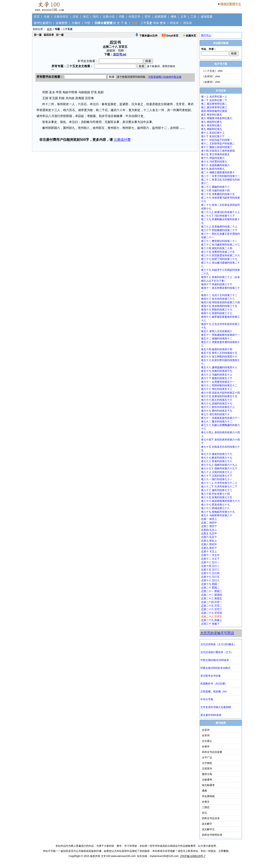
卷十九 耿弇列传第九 (213, 169)
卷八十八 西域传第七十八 (215, 508)
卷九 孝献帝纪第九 (212, 129)
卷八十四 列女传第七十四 (215, 494)
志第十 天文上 (209, 552)
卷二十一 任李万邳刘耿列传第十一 (220, 176)
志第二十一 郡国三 (212, 591)
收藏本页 (189, 36)
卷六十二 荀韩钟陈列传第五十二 (219, 385)
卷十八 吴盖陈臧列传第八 (215, 165)
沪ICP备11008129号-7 (193, 856)
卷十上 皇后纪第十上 (213, 133)
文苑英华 (207, 769)
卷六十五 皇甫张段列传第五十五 (219, 396)
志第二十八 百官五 (212, 617)
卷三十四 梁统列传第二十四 (217, 248)
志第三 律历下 (209, 526)
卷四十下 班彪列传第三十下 (217, 284)
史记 (204, 813)
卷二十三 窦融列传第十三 (215, 187)
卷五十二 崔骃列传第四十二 (217, 339)
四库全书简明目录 (212, 835)
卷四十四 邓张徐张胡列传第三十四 (220, 302)
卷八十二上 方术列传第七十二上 (219, 483)
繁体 (163, 23)
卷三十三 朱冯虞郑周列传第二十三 (220, 245)
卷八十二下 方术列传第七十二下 (219, 487)
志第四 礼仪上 (209, 530)
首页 (37, 17)
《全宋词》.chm (211, 76)
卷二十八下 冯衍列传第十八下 (218, 216)
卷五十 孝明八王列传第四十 (217, 331)
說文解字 (207, 824)
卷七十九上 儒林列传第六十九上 (219, 465)
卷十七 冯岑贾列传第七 (214, 162)
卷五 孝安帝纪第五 (212, 115)
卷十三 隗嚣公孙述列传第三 (217, 147)
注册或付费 (122, 140)
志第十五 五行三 (210, 570)
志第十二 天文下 (210, 559)
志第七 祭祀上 (209, 541)
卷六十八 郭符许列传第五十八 (218, 407)
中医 (87, 23)
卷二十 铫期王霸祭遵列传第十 (218, 172)
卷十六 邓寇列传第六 (213, 158)
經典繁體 (161, 17)
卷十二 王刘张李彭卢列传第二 (218, 144)
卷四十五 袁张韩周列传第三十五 (219, 306)
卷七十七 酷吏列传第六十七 (217, 458)
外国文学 (134, 17)
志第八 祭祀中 (209, 544)
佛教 (173, 17)
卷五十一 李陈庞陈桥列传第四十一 (220, 335)
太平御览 (207, 763)
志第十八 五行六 (210, 580)
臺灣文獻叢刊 (43, 23)
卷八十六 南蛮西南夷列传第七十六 (220, 501)
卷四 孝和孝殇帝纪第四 (214, 111)
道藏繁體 (62, 23)
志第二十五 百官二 (212, 606)
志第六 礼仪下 (209, 537)
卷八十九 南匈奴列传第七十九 (218, 512)
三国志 (206, 807)
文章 (183, 17)
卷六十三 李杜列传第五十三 (217, 389)
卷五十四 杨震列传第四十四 (217, 349)
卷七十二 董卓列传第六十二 (217, 422)
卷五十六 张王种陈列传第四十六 (219, 357)
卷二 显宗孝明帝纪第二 (214, 104)
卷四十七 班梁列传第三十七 (217, 313)
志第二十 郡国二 (210, 588)
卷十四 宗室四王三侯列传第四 (218, 151)
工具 (193, 17)
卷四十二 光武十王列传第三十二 (219, 295)
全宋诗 (206, 730)
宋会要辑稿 (208, 796)
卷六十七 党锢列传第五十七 (217, 404)
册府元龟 (207, 774)
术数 (122, 17)
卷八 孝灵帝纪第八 (212, 126)
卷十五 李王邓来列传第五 (215, 154)
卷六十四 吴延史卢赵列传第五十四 (220, 393)
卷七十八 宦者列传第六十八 (217, 461)
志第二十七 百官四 (212, 613)
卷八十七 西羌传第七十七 (215, 505)
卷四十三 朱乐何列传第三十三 (218, 299)
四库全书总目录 (211, 818)
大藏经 (76, 23)
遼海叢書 (207, 17)
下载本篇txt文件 (146, 36)
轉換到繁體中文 (231, 4)
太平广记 (207, 758)
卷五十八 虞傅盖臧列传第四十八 (219, 367)
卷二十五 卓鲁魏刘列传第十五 (218, 194)
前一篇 (38, 35)
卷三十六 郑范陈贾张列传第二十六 (220, 255)
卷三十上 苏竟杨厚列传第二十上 (219, 227)
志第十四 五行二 (210, 566)
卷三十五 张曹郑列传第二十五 (218, 252)
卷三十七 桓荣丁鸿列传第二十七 (219, 259)
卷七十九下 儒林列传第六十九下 (219, 469)
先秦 (47, 17)
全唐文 (206, 802)
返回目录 (49, 35)
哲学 (148, 17)
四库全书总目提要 (212, 752)
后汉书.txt (120, 54)
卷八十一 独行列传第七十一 (217, 479)
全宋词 (206, 735)
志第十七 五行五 (210, 577)
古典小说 (109, 17)
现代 (96, 17)
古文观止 (207, 741)
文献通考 (207, 780)
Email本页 (170, 36)
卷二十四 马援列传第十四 (215, 191)
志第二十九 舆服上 (212, 620)
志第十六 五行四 (210, 573)
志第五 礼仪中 (209, 534)
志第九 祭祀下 (209, 548)
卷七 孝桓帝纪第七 (212, 122)
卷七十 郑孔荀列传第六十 (215, 414)
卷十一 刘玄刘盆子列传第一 (217, 140)
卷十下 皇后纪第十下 (213, 136)
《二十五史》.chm (212, 71)
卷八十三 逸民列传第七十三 (217, 490)
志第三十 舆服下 (210, 624)
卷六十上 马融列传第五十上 (217, 375)
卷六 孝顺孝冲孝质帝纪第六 (217, 118)
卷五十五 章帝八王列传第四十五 (219, 353)
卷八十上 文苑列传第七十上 (217, 472)
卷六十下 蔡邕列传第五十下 (217, 378)
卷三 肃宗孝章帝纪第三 (214, 107)
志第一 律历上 (209, 519)
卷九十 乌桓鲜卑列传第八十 (217, 515)
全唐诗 (206, 747)
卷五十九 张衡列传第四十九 (217, 371)
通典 (204, 791)
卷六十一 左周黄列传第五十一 (218, 382)
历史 (75, 17)
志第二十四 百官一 (212, 602)
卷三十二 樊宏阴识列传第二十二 (219, 241)
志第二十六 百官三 (212, 609)
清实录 (187, 23)
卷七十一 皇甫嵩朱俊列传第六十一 (220, 418)
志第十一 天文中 (210, 555)
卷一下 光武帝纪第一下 (214, 100)
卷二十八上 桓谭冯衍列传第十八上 (220, 212)
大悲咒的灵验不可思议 (217, 633)
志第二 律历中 (209, 523)
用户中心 (206, 35)
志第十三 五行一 (210, 562)
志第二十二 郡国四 (212, 595)
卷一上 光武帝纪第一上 (214, 97)
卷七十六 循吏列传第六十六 (217, 454)
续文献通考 (208, 785)
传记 (86, 17)
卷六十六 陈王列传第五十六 (217, 400)
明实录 (174, 23)
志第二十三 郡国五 (212, 598)
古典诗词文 (61, 17)
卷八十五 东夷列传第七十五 (217, 497)
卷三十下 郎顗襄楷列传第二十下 (219, 230)
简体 (156, 23)
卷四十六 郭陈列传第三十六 (217, 310)
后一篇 (60, 35)
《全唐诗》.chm (211, 82)
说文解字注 (208, 829)
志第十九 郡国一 (210, 584)
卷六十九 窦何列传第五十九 (217, 411)
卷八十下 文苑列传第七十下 (217, 476)
